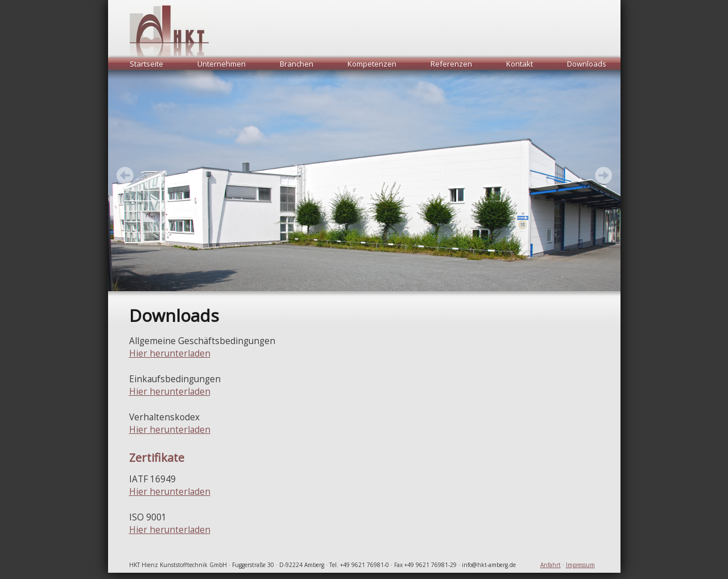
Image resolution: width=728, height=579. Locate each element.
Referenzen (451, 64)
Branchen (297, 64)
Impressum (580, 565)
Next (125, 175)
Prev (603, 175)
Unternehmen (222, 64)
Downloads (587, 64)
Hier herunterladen (170, 353)
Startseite (146, 64)
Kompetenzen (372, 64)
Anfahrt (551, 565)
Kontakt (520, 64)
